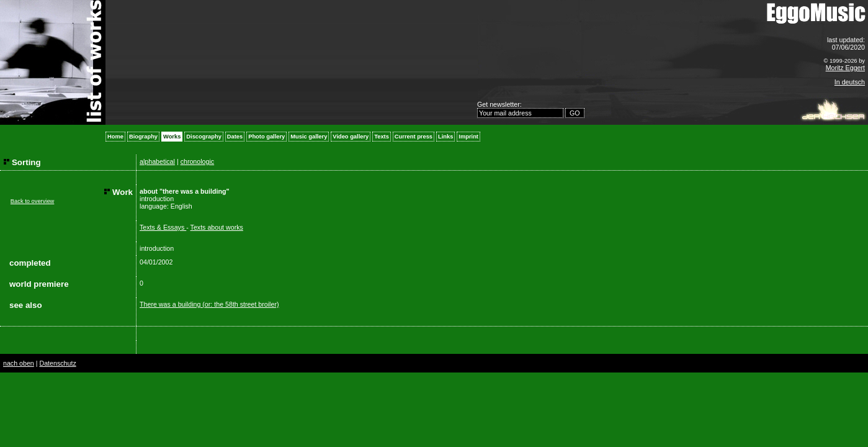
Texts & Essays (163, 227)
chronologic (198, 161)
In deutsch (850, 82)
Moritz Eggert (845, 68)
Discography (204, 137)
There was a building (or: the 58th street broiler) (209, 304)
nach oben (19, 363)
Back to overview (33, 201)
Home (115, 137)
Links (445, 137)
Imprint (468, 137)
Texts (382, 137)
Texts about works (217, 227)
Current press (414, 137)
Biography (143, 137)
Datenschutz (57, 363)
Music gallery (309, 137)
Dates (235, 137)
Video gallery (351, 137)
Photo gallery (266, 137)
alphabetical (157, 161)
